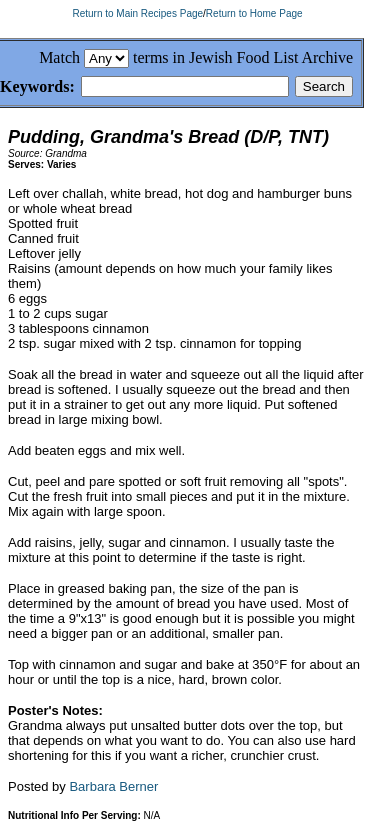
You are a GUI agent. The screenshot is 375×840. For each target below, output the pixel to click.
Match (59, 57)
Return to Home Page (254, 13)
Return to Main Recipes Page (137, 13)
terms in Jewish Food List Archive (243, 57)
